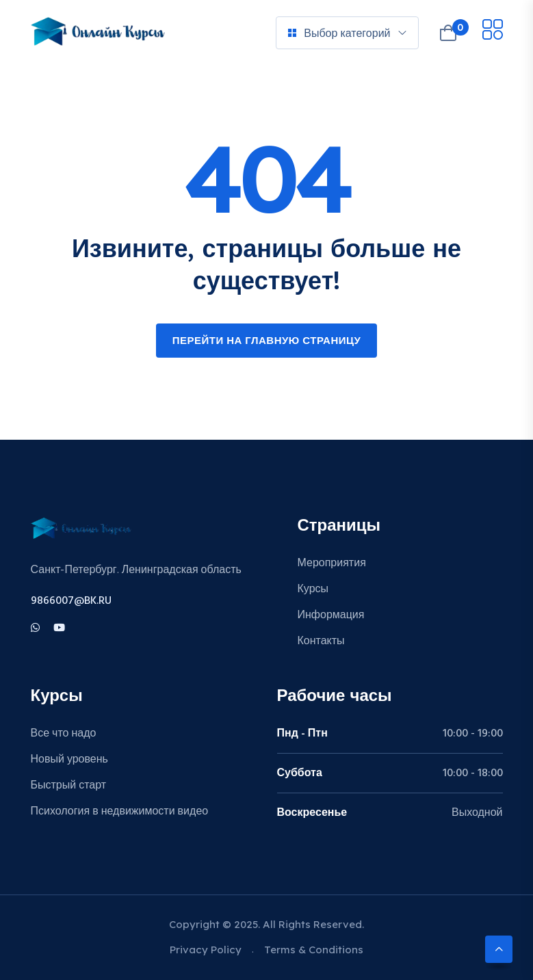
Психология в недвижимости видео (120, 812)
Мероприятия (332, 564)
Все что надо (64, 734)
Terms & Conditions (314, 950)
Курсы (313, 590)
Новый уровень (69, 760)
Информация (331, 615)
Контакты (321, 641)
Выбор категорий (339, 33)
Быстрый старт (69, 786)
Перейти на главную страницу (267, 341)
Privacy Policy (206, 950)
